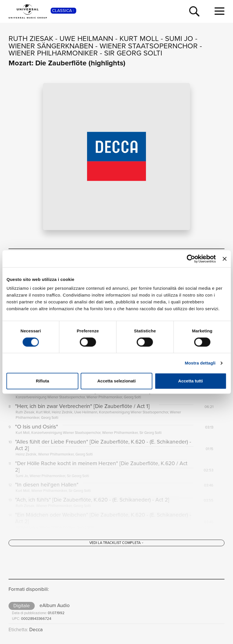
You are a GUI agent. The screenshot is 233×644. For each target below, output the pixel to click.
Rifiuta (43, 381)
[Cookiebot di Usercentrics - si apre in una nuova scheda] (191, 259)
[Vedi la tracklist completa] (116, 547)
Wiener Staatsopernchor (149, 46)
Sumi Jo (179, 38)
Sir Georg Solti (133, 53)
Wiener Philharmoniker (53, 53)
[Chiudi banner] (224, 259)
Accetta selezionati (116, 381)
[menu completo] (219, 11)
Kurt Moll (139, 38)
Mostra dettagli (200, 363)
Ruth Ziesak (31, 38)
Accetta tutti (190, 381)
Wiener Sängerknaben (51, 46)
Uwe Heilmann (86, 38)
